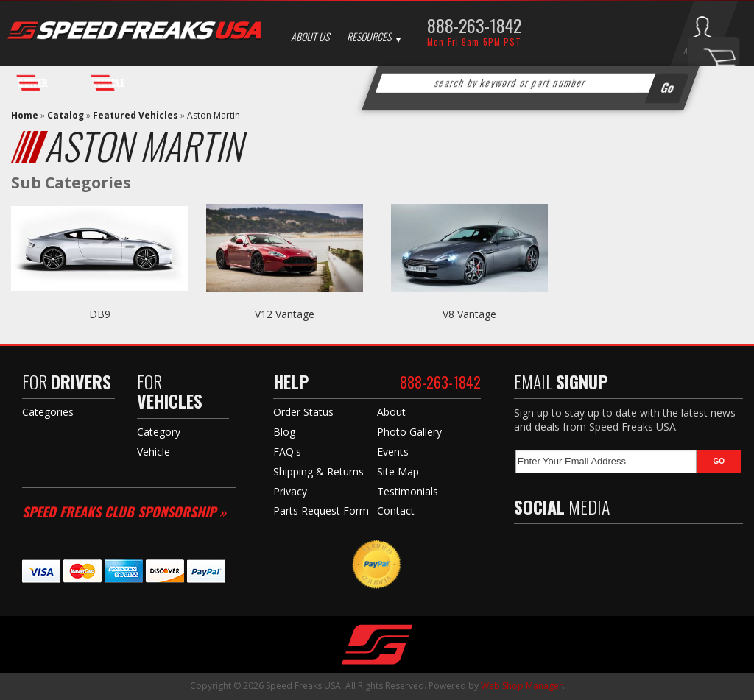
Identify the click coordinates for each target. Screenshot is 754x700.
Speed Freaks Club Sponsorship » (124, 512)
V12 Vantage (285, 314)
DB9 (100, 314)
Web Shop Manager (522, 686)
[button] (530, 83)
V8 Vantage (469, 314)
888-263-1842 (474, 25)
